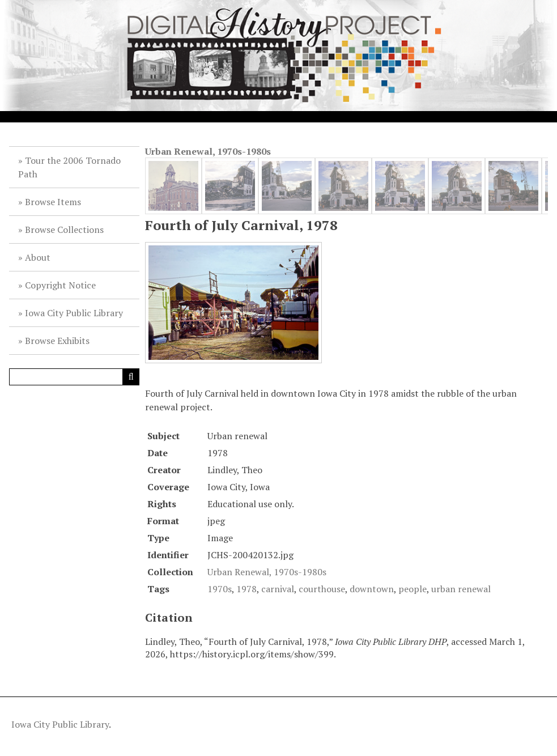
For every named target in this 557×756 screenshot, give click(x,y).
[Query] (74, 377)
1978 (246, 589)
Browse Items (53, 202)
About (38, 257)
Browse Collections (64, 230)
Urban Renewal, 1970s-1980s (208, 151)
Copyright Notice (60, 285)
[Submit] (131, 377)
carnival (278, 589)
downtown (372, 589)
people (413, 589)
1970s (220, 589)
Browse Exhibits (57, 341)
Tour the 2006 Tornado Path (69, 167)
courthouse (322, 589)
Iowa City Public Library (74, 313)
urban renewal (461, 589)
